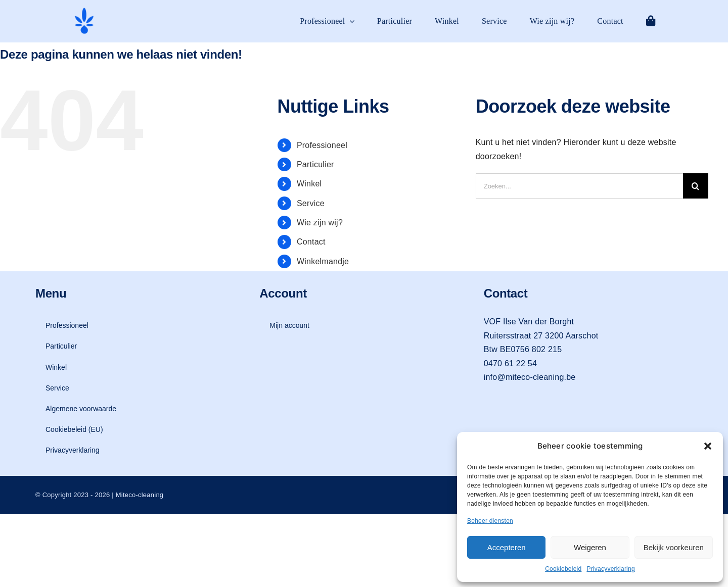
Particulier (315, 164)
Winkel (309, 184)
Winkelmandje (323, 261)
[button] (708, 446)
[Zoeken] (696, 186)
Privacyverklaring (610, 569)
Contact (311, 242)
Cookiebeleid (563, 569)
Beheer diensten (490, 521)
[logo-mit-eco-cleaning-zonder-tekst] (84, 10)
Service (311, 203)
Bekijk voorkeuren (674, 547)
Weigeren (590, 547)
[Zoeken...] (579, 186)
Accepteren (507, 547)
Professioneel (322, 145)
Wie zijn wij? (320, 223)
